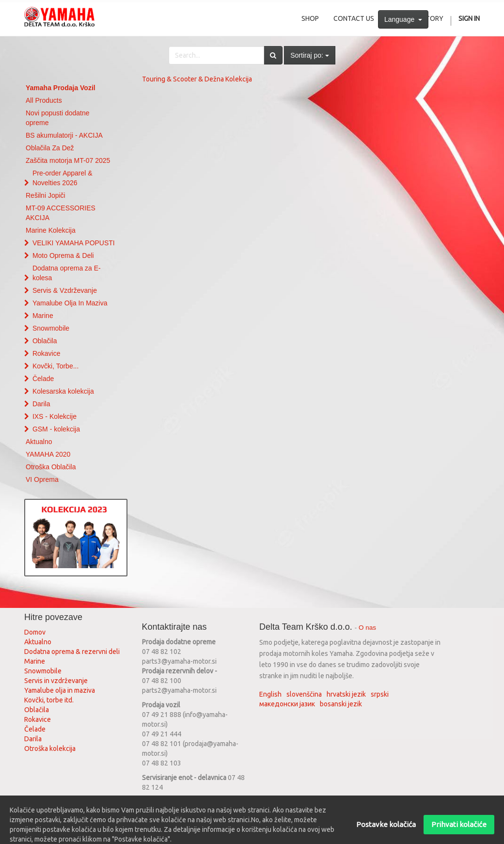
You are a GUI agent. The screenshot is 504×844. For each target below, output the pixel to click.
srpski (380, 694)
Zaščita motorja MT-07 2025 (68, 160)
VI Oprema (42, 479)
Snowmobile (51, 328)
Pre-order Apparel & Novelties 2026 (63, 178)
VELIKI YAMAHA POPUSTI (74, 243)
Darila (41, 404)
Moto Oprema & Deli (63, 255)
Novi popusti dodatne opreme (58, 118)
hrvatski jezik (346, 694)
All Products (44, 100)
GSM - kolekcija (56, 429)
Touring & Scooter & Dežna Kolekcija (197, 79)
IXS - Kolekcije (55, 416)
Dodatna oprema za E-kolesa (67, 273)
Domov (35, 632)
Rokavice (47, 353)
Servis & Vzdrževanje (65, 290)
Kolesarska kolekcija (63, 391)
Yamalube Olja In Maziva (70, 303)
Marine (43, 316)
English (270, 694)
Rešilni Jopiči (46, 195)
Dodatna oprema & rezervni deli (72, 652)
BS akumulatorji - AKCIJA (64, 135)
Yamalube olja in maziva (60, 690)
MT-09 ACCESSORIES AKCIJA (61, 213)
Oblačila (45, 341)
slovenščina (304, 694)
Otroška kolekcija (50, 748)
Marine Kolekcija (51, 230)
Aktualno (39, 442)
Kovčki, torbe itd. (49, 700)
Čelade (43, 379)
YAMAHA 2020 (48, 454)
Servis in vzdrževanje (56, 681)
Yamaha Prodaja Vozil (61, 88)
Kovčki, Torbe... (55, 366)
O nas (367, 628)
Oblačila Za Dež (50, 148)
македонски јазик (287, 704)
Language (403, 19)
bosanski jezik (341, 704)
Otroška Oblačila (51, 467)
